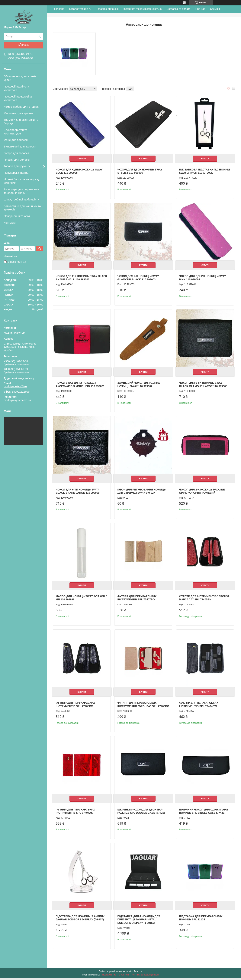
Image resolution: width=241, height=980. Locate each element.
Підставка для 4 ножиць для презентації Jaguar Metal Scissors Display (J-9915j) (138, 921)
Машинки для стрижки (18, 113)
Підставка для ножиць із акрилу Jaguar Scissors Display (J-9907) (80, 920)
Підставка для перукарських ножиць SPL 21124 (200, 920)
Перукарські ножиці (16, 173)
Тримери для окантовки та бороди (21, 121)
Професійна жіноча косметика (16, 88)
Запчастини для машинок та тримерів (22, 208)
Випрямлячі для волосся (20, 146)
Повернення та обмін (18, 216)
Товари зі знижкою (107, 9)
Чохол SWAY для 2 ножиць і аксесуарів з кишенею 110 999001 (80, 384)
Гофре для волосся (16, 153)
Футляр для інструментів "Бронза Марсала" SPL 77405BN (204, 597)
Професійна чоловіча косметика (18, 98)
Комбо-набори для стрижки (22, 107)
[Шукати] (39, 36)
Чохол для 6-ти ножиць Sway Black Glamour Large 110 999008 (203, 384)
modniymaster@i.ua (16, 386)
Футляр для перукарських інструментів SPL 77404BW (198, 703)
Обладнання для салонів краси (20, 78)
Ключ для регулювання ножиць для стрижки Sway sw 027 (141, 490)
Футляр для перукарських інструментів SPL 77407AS (75, 813)
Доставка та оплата (179, 9)
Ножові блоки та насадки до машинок (22, 181)
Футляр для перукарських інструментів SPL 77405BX (75, 703)
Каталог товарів (79, 9)
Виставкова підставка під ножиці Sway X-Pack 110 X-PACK (204, 171)
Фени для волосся (16, 140)
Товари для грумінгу (17, 166)
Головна (59, 9)
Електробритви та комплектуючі (16, 132)
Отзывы (215, 9)
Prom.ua (138, 973)
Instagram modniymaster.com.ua (143, 9)
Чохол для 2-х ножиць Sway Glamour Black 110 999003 (138, 277)
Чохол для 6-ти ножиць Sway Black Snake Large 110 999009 (78, 490)
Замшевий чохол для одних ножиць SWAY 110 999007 (138, 384)
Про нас (200, 9)
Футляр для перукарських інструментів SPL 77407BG (137, 597)
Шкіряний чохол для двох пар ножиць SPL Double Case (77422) (141, 813)
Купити (82, 158)
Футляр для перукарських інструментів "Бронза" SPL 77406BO (137, 705)
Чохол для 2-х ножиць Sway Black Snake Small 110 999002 (81, 277)
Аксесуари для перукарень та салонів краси (21, 191)
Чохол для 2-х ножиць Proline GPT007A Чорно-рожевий (202, 490)
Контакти (10, 223)
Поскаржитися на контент (116, 976)
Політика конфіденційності (145, 976)
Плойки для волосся (17, 160)
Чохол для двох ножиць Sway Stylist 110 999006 (140, 171)
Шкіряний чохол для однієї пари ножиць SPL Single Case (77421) (203, 813)
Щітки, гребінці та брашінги (21, 199)
